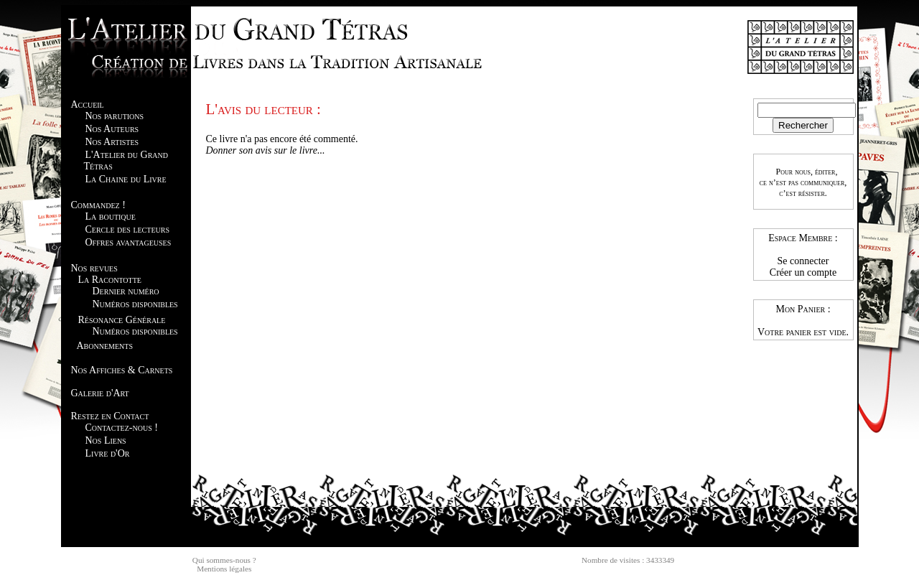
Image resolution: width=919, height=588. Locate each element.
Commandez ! (98, 205)
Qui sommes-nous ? (224, 560)
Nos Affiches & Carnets (122, 370)
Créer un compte (803, 272)
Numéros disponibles (135, 304)
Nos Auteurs (112, 129)
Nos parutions (115, 116)
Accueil (88, 104)
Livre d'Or (108, 453)
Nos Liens (106, 440)
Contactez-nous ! (122, 428)
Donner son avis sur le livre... (266, 150)
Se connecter (803, 261)
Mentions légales (224, 569)
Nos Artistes (112, 142)
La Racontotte (110, 280)
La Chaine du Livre (126, 179)
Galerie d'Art (100, 393)
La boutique (111, 216)
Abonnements (105, 346)
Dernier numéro (126, 291)
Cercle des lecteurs (127, 229)
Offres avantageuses (129, 242)
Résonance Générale (122, 320)
